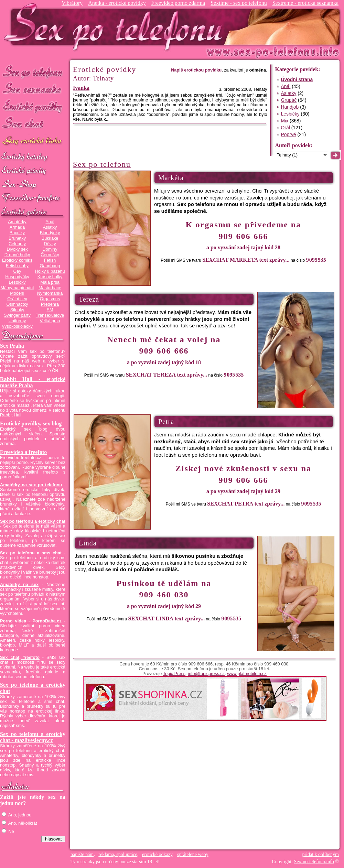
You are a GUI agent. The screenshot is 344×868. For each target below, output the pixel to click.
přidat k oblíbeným (320, 854)
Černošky (50, 255)
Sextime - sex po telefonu (239, 3)
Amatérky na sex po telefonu (31, 485)
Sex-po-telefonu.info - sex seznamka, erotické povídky (116, 27)
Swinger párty (17, 315)
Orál (285, 128)
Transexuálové (50, 315)
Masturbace (50, 288)
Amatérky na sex (19, 585)
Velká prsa (50, 321)
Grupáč (289, 100)
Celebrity (17, 244)
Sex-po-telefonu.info (314, 862)
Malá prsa (50, 282)
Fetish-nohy (17, 266)
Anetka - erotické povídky (117, 3)
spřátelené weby (193, 854)
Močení (17, 293)
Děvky (50, 244)
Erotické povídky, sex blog (31, 424)
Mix (284, 121)
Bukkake (50, 238)
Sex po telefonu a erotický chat (33, 521)
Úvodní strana (297, 79)
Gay (17, 271)
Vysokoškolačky (17, 326)
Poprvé (288, 134)
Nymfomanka (50, 293)
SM (50, 310)
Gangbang (50, 266)
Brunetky (17, 238)
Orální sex (17, 299)
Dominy (50, 249)
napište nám (82, 854)
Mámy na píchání (17, 288)
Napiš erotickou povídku (196, 70)
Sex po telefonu (33, 71)
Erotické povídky (33, 106)
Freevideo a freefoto (23, 452)
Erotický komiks (17, 260)
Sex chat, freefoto (20, 658)
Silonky (17, 310)
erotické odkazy (157, 854)
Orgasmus (50, 299)
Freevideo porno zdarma (178, 3)
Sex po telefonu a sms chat (31, 553)
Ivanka (81, 88)
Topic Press (174, 674)
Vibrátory (72, 3)
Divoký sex (17, 249)
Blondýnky (50, 233)
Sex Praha (12, 346)
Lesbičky (17, 282)
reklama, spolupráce (118, 854)
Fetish (50, 260)
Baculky (17, 233)
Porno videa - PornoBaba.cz (31, 621)
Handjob (290, 107)
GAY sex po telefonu (33, 142)
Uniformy (17, 321)
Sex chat (33, 124)
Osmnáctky (17, 304)
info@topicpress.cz (206, 674)
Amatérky (17, 222)
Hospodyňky (17, 277)
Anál (50, 222)
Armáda (17, 227)
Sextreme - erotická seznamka (305, 3)
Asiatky (50, 227)
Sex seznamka (33, 89)
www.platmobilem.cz (247, 674)
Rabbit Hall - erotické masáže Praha (33, 382)
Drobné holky (17, 255)
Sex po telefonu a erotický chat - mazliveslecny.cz (33, 737)
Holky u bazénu (50, 271)
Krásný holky (50, 277)
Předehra (50, 304)
